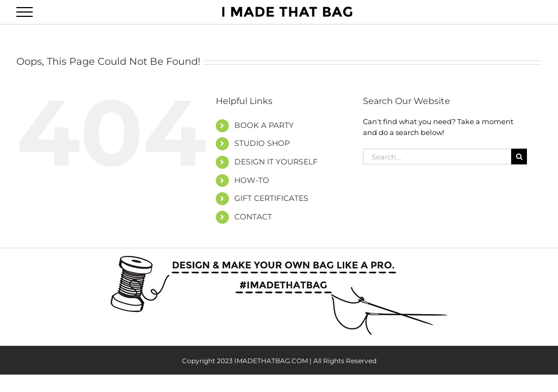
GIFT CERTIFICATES (271, 198)
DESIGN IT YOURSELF (276, 162)
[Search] (519, 157)
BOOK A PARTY (264, 125)
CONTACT (253, 217)
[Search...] (437, 157)
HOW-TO (252, 180)
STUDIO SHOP (262, 143)
